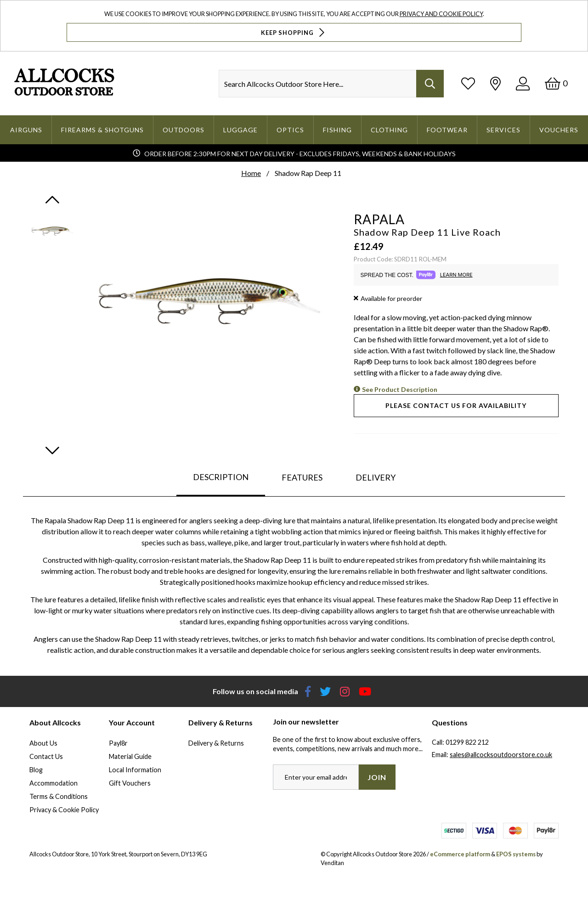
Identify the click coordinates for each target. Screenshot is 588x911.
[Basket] (556, 83)
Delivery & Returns (216, 743)
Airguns (26, 130)
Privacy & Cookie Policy (64, 810)
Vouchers (559, 130)
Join (377, 777)
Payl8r (118, 743)
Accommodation (54, 783)
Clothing (389, 130)
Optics (290, 130)
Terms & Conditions (59, 796)
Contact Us (46, 756)
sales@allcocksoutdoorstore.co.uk (501, 755)
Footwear (447, 130)
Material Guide (130, 756)
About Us (43, 743)
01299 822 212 (467, 742)
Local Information (135, 770)
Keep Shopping (294, 32)
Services (503, 130)
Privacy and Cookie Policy (441, 14)
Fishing (337, 130)
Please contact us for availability (456, 405)
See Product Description (400, 389)
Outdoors (184, 130)
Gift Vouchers (130, 783)
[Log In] (523, 83)
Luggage (240, 130)
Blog (36, 770)
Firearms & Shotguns (102, 130)
